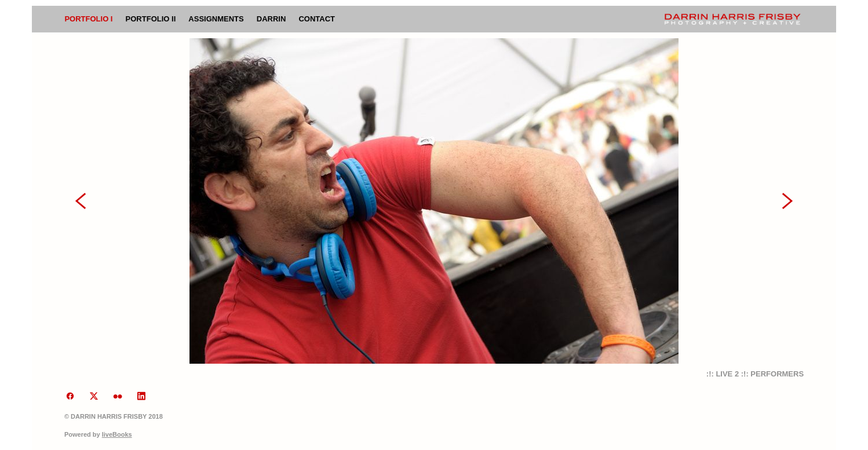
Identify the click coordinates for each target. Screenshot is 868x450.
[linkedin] (142, 397)
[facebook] (70, 397)
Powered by (98, 434)
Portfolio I (88, 19)
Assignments (216, 19)
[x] (94, 397)
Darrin (271, 19)
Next (787, 201)
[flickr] (118, 397)
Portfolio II (151, 19)
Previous (81, 201)
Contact (317, 19)
